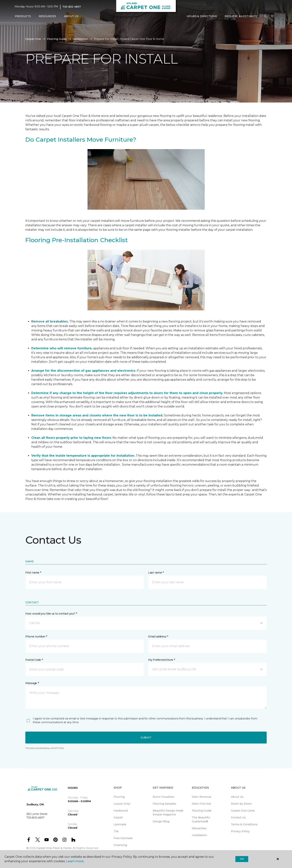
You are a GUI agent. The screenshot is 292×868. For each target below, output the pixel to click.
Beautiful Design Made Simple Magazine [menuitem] (168, 813)
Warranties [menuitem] (199, 828)
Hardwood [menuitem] (121, 811)
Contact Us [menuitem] (238, 817)
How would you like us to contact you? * (51, 614)
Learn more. (75, 861)
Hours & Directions (202, 16)
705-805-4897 (72, 7)
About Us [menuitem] (237, 797)
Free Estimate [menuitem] (123, 838)
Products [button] (23, 16)
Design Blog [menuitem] (161, 821)
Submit (146, 738)
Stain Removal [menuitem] (201, 797)
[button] (265, 16)
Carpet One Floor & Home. (54, 848)
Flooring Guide (57, 39)
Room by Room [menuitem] (241, 804)
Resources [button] (47, 16)
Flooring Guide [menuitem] (202, 811)
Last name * (156, 573)
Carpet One (33, 39)
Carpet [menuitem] (118, 817)
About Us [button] (71, 16)
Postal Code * (34, 660)
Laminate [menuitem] (120, 824)
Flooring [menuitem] (119, 797)
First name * (33, 573)
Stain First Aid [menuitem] (201, 804)
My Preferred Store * (162, 660)
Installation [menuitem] (199, 835)
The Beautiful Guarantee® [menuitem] (201, 819)
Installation (80, 39)
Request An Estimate (241, 16)
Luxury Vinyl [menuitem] (122, 804)
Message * (32, 683)
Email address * (158, 637)
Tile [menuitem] (116, 831)
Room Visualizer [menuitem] (164, 797)
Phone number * (36, 637)
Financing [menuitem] (120, 845)
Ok (242, 859)
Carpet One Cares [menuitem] (243, 811)
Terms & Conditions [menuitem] (244, 824)
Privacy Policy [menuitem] (240, 831)
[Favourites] (272, 16)
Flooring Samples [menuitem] (164, 804)
